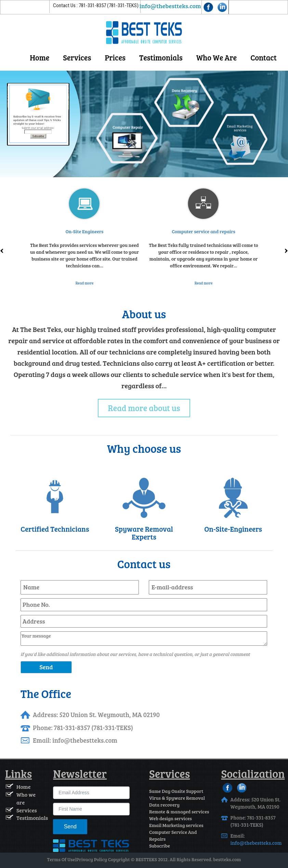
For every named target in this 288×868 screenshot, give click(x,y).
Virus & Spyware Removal (177, 798)
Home (40, 57)
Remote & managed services (179, 811)
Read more (85, 283)
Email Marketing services (176, 825)
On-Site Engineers (85, 231)
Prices (115, 57)
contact (264, 57)
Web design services (171, 818)
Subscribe (160, 846)
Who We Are (217, 57)
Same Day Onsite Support (176, 791)
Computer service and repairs (204, 231)
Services (77, 57)
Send (70, 827)
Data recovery (164, 805)
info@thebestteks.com (170, 6)
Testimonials (161, 57)
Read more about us (144, 408)
